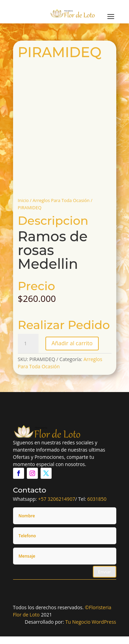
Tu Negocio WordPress (91, 622)
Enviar (105, 572)
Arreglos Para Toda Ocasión (61, 200)
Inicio (23, 200)
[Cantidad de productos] (28, 344)
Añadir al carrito (72, 343)
